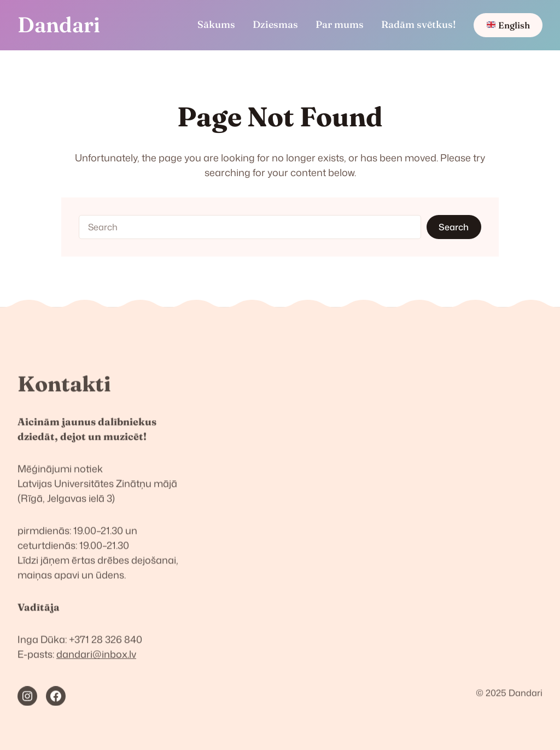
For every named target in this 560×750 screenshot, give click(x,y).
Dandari (59, 25)
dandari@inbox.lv (96, 659)
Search (454, 227)
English (508, 25)
